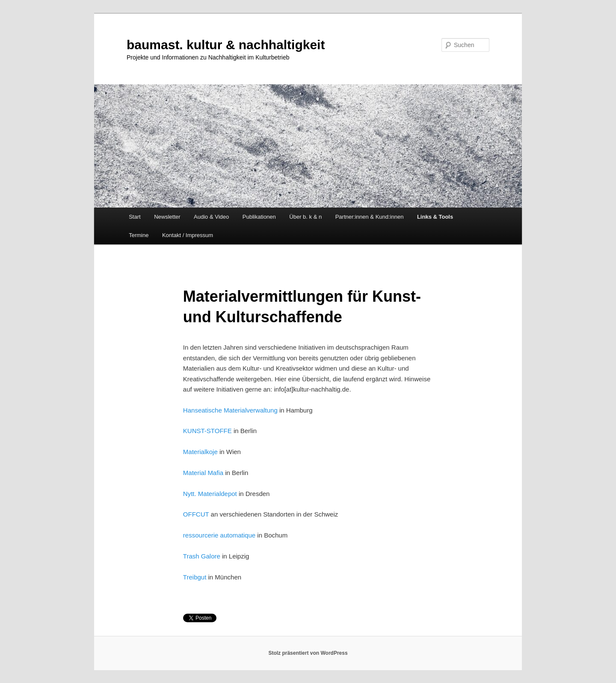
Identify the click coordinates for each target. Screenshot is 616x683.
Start (135, 217)
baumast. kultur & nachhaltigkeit (226, 45)
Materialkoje (200, 452)
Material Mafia (203, 473)
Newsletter (167, 217)
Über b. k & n (305, 217)
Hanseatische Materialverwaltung (230, 410)
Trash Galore (202, 556)
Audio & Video (211, 217)
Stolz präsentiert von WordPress (308, 653)
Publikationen (259, 217)
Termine (139, 235)
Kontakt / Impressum (188, 235)
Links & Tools (435, 217)
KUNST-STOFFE (207, 431)
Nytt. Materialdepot (210, 494)
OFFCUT (196, 514)
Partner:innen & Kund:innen (370, 217)
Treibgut (195, 577)
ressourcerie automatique (219, 535)
